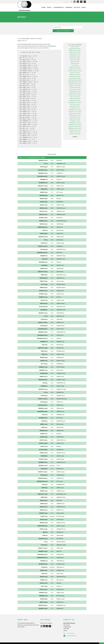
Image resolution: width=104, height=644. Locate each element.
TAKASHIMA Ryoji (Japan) (75, 112)
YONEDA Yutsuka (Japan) (75, 130)
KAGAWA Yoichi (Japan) (75, 65)
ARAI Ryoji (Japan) (75, 43)
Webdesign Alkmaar (23, 642)
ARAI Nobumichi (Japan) (75, 45)
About (50, 7)
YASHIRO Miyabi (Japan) (75, 128)
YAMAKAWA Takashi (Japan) (75, 125)
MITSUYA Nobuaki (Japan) (75, 75)
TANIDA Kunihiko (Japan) (75, 116)
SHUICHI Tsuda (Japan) (75, 101)
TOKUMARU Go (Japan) (75, 117)
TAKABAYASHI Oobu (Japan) (75, 106)
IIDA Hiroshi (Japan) (75, 58)
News (84, 7)
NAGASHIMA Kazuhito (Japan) (75, 78)
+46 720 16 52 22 (69, 630)
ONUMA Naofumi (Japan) (75, 90)
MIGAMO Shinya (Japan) (75, 73)
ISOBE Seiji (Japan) (75, 60)
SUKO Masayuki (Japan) (75, 103)
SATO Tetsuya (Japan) (75, 93)
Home (44, 7)
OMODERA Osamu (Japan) (75, 88)
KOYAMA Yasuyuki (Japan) (75, 71)
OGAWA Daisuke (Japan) (75, 84)
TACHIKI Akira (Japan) (75, 104)
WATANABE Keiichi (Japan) (75, 119)
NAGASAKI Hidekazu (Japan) (75, 77)
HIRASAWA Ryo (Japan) (75, 52)
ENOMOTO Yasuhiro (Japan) (75, 47)
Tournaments (59, 7)
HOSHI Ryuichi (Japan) (75, 56)
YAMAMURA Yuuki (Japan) (75, 127)
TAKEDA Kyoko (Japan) (75, 114)
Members (69, 7)
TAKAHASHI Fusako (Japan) (75, 108)
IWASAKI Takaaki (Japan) (75, 64)
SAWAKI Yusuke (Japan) (75, 95)
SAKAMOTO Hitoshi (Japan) (75, 91)
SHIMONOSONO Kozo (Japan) (75, 99)
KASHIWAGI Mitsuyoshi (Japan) (75, 67)
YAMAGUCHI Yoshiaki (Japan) (75, 123)
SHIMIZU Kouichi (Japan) (75, 97)
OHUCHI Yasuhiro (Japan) (75, 86)
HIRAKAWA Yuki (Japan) (75, 51)
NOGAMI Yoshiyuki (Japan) (75, 82)
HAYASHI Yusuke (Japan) (75, 49)
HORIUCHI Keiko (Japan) (75, 54)
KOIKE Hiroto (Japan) (75, 69)
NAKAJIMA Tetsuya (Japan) (75, 80)
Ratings (77, 7)
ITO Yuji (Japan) (75, 62)
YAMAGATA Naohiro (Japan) (75, 121)
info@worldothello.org (70, 632)
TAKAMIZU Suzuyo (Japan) (75, 110)
